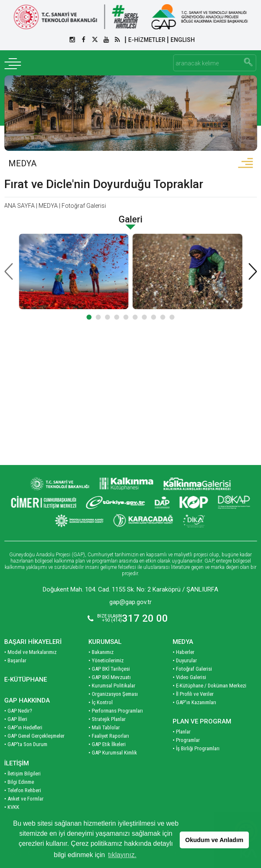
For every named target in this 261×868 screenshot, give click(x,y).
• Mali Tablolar (104, 727)
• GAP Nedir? (18, 711)
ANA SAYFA (19, 206)
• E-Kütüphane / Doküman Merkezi (209, 686)
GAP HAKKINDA (27, 700)
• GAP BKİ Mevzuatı (110, 677)
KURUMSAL (105, 642)
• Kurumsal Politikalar (112, 686)
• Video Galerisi (189, 677)
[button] (89, 317)
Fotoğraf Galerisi (84, 206)
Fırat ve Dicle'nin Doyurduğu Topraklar (104, 184)
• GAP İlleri (16, 719)
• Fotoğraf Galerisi (192, 669)
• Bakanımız (101, 652)
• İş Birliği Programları (196, 748)
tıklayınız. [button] (122, 855)
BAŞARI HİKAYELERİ (33, 642)
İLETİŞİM (17, 763)
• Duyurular (185, 660)
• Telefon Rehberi (23, 790)
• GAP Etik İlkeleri (107, 744)
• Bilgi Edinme (19, 782)
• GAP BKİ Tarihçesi (109, 669)
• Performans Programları (116, 711)
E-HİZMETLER (147, 40)
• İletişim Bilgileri (22, 774)
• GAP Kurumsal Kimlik (113, 753)
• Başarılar (15, 660)
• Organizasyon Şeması (113, 694)
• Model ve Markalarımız (30, 652)
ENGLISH (183, 40)
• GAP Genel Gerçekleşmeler (34, 736)
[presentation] (8, 271)
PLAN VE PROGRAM (202, 721)
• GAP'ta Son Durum (26, 744)
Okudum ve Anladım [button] (214, 840)
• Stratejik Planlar (107, 719)
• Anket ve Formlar (24, 799)
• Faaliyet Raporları (109, 736)
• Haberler (183, 652)
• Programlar (186, 740)
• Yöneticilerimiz (106, 660)
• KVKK (12, 807)
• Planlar (182, 732)
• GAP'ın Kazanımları (194, 702)
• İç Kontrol (101, 702)
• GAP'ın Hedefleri (23, 727)
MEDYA (22, 163)
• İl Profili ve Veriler (193, 694)
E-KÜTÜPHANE (26, 679)
